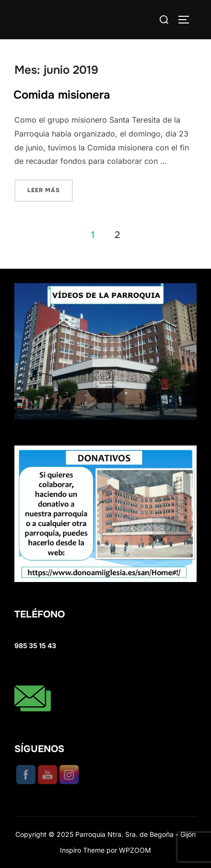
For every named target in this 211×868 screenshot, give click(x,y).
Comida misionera (62, 95)
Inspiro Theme (82, 850)
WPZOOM (135, 850)
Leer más (50, 189)
